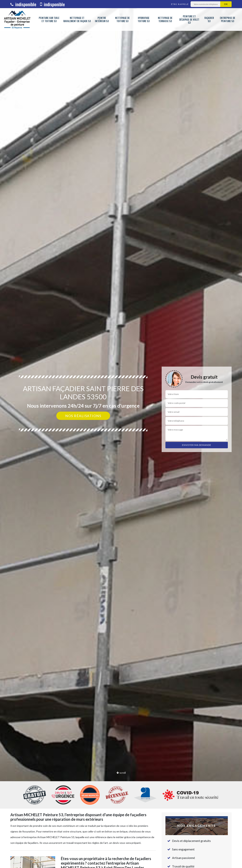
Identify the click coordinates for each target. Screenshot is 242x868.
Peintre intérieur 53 (102, 19)
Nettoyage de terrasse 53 (165, 19)
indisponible (23, 4)
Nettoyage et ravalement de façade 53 (77, 19)
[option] (121, 434)
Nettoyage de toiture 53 (122, 19)
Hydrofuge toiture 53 (144, 19)
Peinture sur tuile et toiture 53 (49, 19)
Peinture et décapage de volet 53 (189, 20)
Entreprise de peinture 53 (228, 19)
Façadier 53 (209, 19)
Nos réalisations (83, 416)
